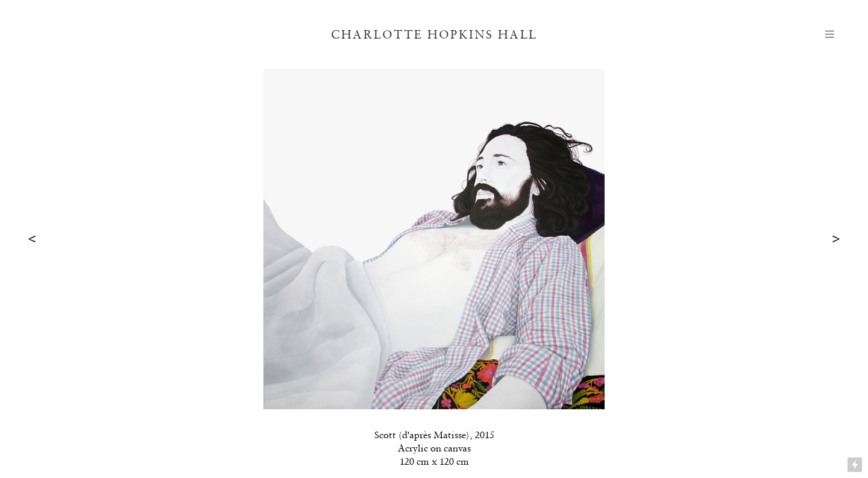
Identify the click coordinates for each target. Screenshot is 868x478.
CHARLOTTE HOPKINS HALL (434, 34)
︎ (830, 34)
